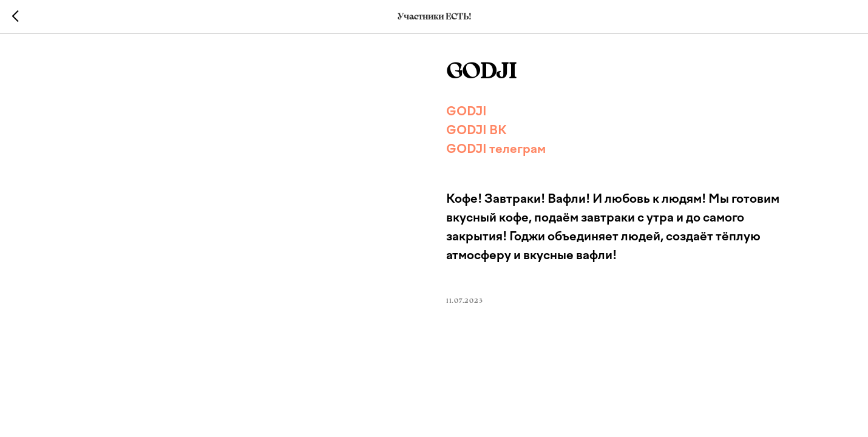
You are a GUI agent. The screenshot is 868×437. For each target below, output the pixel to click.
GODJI (466, 111)
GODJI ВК (476, 130)
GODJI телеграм (496, 149)
